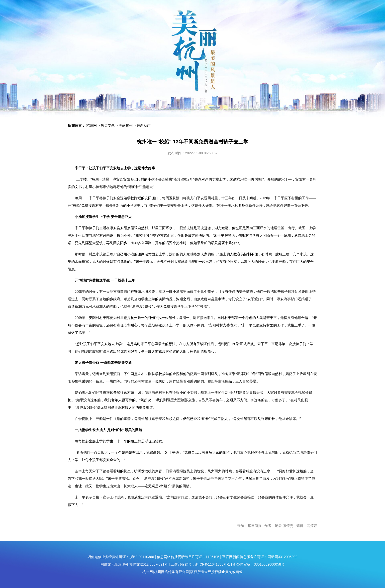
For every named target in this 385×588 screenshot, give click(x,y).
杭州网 (92, 125)
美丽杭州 (126, 125)
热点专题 (108, 125)
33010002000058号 (269, 564)
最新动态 (144, 125)
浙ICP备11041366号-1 (212, 564)
